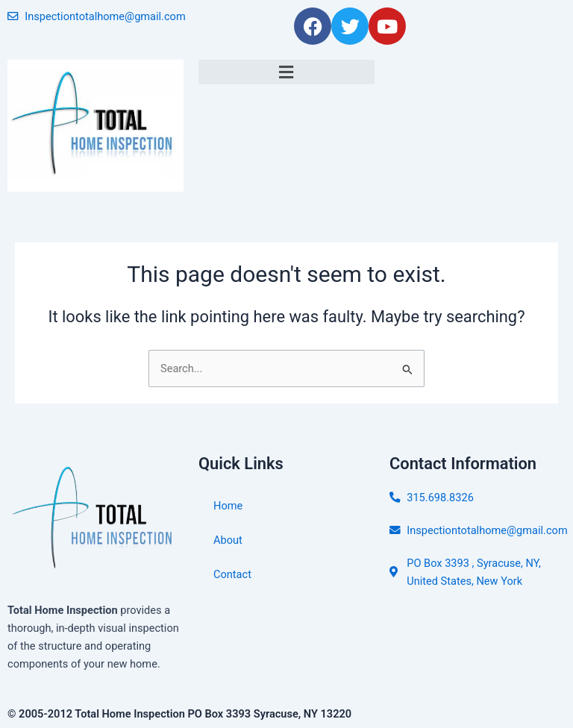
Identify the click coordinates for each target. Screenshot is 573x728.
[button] (286, 72)
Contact (232, 574)
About (228, 540)
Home (228, 506)
